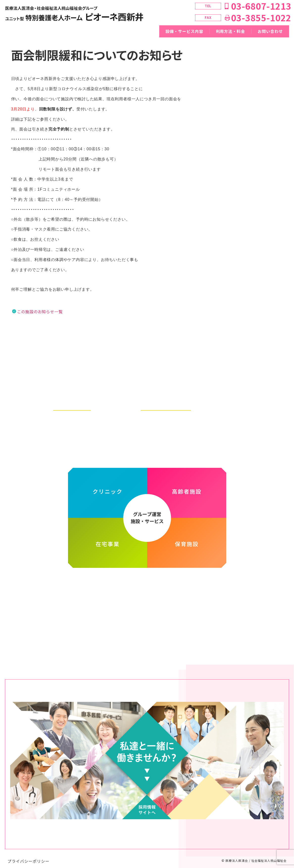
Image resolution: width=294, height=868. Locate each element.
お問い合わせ (270, 31)
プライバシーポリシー (28, 856)
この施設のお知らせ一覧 (40, 312)
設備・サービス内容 (184, 31)
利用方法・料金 (231, 31)
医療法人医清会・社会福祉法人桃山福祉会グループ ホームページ (147, 581)
